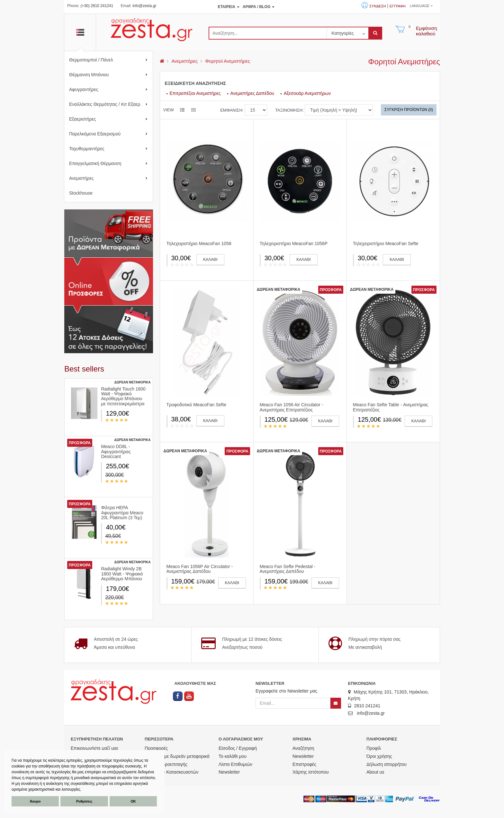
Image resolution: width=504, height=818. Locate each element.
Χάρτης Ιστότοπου (311, 772)
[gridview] (194, 110)
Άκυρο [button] (35, 801)
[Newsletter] (336, 703)
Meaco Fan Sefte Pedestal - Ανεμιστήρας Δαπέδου (288, 569)
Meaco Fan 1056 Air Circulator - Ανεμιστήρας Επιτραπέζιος (292, 407)
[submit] (375, 33)
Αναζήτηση (303, 748)
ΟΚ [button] (133, 801)
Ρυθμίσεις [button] (84, 801)
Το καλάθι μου (233, 756)
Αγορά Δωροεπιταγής (166, 764)
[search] (268, 33)
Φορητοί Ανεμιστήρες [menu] (228, 61)
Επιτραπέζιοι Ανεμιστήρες (195, 93)
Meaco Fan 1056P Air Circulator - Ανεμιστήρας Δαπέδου (200, 569)
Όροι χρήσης (379, 756)
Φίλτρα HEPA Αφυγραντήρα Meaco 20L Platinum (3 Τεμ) (122, 513)
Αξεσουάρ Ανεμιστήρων (307, 93)
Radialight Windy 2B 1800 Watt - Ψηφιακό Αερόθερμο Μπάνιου (122, 574)
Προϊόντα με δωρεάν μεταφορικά (177, 756)
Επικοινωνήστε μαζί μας (95, 748)
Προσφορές (156, 748)
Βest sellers (84, 369)
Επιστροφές (304, 764)
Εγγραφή (398, 6)
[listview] (182, 110)
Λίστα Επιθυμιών (235, 764)
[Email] (293, 703)
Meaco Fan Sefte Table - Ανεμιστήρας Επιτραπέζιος (391, 407)
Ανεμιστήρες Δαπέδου (252, 93)
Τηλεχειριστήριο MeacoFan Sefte (386, 244)
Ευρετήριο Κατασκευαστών (172, 772)
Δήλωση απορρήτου (387, 764)
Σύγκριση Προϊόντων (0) (409, 110)
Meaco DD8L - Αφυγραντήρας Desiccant (116, 451)
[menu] (162, 61)
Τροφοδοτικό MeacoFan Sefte (196, 405)
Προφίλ (374, 748)
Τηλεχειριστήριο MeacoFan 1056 (199, 244)
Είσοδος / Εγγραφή (238, 748)
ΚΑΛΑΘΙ (210, 260)
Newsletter (229, 772)
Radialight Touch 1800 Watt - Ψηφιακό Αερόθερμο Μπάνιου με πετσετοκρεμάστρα (123, 396)
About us (375, 772)
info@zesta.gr (144, 6)
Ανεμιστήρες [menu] (184, 61)
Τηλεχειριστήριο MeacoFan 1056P (294, 244)
